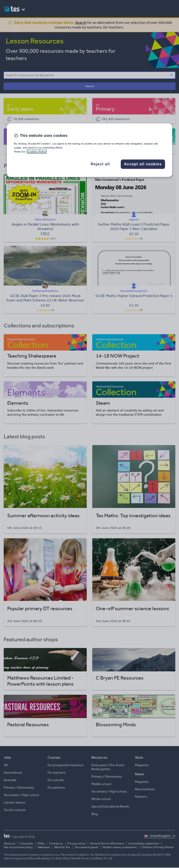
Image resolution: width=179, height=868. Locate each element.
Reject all (100, 164)
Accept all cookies (143, 164)
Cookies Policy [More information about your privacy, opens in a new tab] (37, 152)
